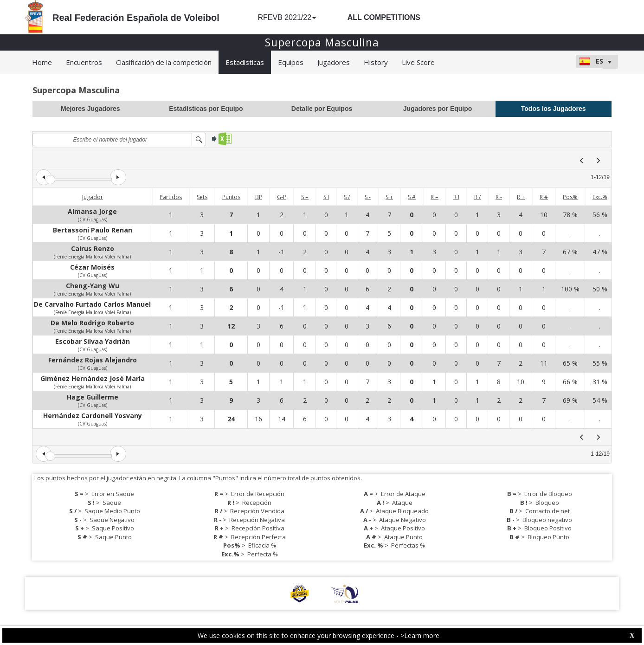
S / (347, 197)
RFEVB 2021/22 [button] (287, 17)
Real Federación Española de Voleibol (136, 18)
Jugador (93, 197)
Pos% (570, 197)
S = (305, 197)
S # (412, 197)
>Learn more (420, 635)
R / (477, 197)
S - (368, 197)
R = (435, 197)
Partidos (171, 197)
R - (499, 197)
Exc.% (600, 197)
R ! (456, 197)
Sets (202, 197)
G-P (282, 197)
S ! (326, 197)
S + (389, 197)
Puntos (231, 197)
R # (544, 197)
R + (521, 197)
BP (259, 197)
